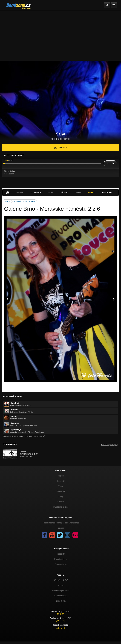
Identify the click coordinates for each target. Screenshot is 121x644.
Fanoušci (61, 491)
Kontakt (61, 585)
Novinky (20, 193)
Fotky (91, 193)
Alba (51, 193)
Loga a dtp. (61, 601)
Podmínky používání (61, 591)
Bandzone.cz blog (61, 507)
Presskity (61, 554)
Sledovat (61, 147)
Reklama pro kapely (109, 445)
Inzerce (61, 528)
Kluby (61, 497)
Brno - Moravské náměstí (24, 201)
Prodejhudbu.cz (61, 559)
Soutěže (61, 502)
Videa (78, 193)
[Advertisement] (60, 34)
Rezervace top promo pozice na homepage (61, 523)
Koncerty (107, 193)
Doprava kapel (61, 564)
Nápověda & (61, 580)
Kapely (61, 476)
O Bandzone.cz (61, 596)
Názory (65, 193)
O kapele (36, 193)
